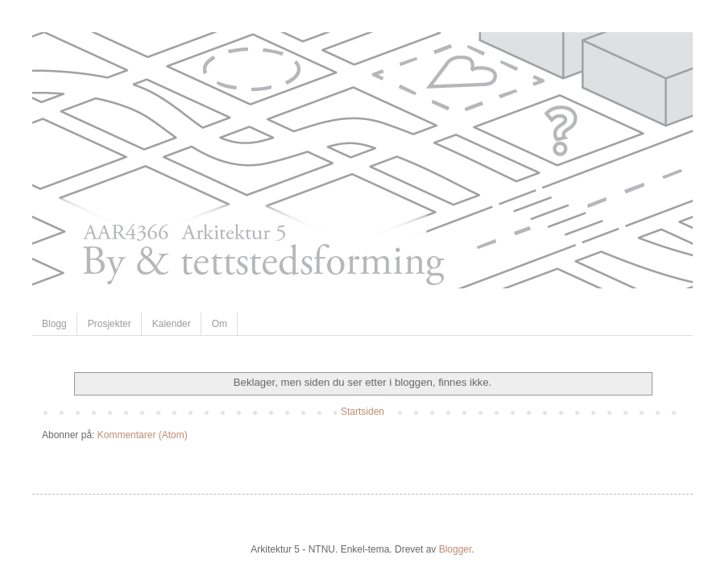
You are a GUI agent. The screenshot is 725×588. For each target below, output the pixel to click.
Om (220, 324)
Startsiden (362, 412)
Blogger (456, 549)
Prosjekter (110, 324)
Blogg (54, 324)
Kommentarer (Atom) (143, 435)
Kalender (172, 324)
